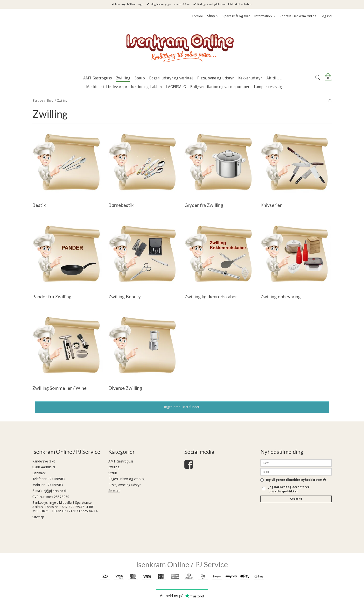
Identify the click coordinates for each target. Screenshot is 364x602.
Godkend (296, 499)
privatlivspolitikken (283, 491)
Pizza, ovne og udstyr (125, 485)
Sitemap (38, 517)
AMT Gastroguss (121, 461)
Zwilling (114, 467)
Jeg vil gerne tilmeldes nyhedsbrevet (296, 480)
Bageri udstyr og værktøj (127, 479)
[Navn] (296, 463)
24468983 (57, 479)
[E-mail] (296, 472)
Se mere (114, 491)
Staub (113, 473)
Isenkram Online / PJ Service (182, 564)
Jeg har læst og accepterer (289, 489)
